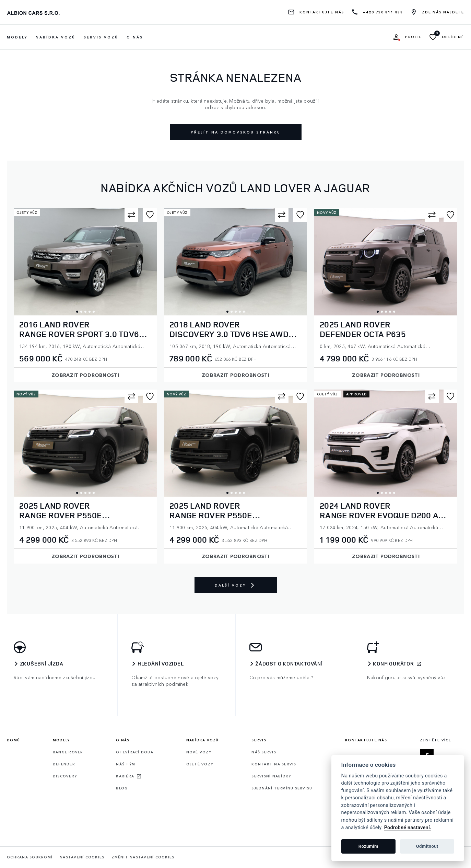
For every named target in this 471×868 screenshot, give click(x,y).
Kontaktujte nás (322, 12)
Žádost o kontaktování (289, 664)
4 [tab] (90, 312)
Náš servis (264, 752)
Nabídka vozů (203, 740)
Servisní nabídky (271, 776)
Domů (13, 740)
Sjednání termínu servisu (282, 788)
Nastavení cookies (82, 857)
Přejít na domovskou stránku (236, 132)
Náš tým (126, 764)
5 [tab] (94, 312)
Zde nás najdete (443, 12)
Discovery (65, 776)
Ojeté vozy (200, 764)
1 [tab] (77, 312)
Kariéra (125, 776)
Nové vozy (199, 752)
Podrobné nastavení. (408, 828)
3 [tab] (85, 312)
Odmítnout (427, 846)
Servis (259, 740)
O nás (135, 37)
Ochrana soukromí (30, 857)
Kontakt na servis (274, 764)
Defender (64, 764)
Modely (61, 740)
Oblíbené (453, 37)
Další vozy (236, 585)
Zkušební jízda (42, 664)
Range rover (68, 752)
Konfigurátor (393, 664)
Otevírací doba (135, 752)
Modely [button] (17, 37)
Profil (413, 37)
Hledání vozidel (161, 664)
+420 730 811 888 (383, 12)
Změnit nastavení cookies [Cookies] (143, 857)
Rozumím (368, 846)
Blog (122, 788)
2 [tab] (81, 312)
